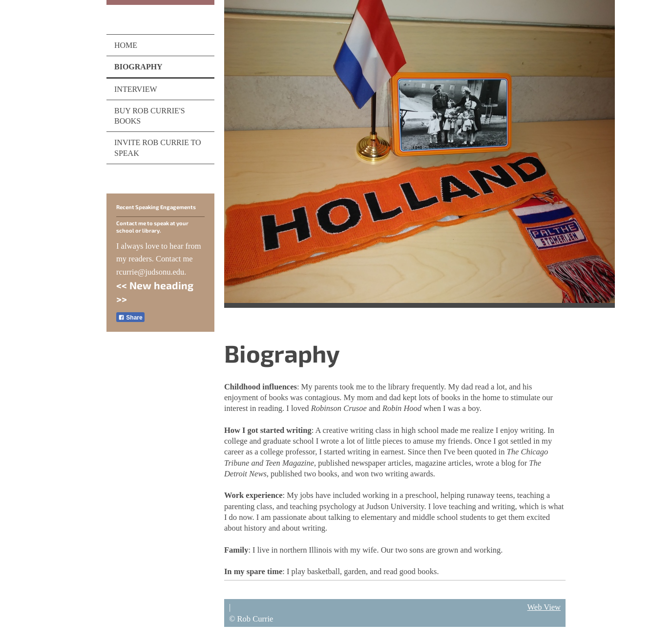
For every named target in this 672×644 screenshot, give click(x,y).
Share (130, 318)
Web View (544, 607)
